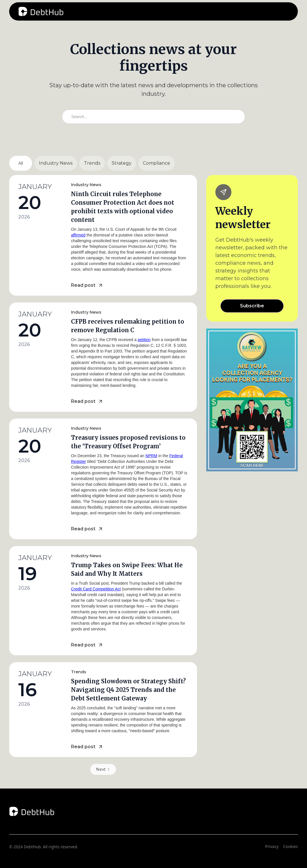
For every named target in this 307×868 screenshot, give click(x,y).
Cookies (291, 846)
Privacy (272, 846)
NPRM (151, 456)
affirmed (78, 235)
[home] (41, 11)
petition (144, 340)
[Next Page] (103, 769)
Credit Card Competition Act (96, 589)
